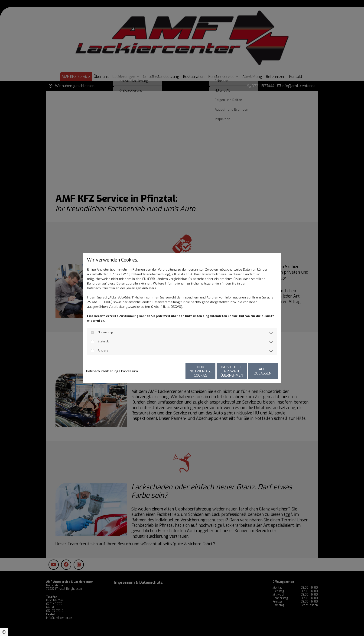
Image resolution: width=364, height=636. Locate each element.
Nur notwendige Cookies (168, 371)
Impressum (130, 371)
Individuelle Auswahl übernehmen (212, 371)
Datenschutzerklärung (102, 371)
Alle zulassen (257, 371)
